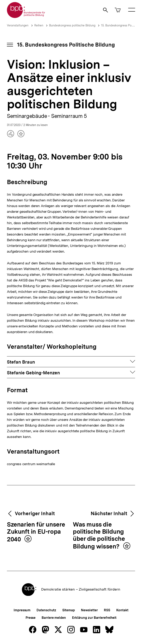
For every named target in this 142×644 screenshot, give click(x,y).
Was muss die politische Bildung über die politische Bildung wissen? (99, 536)
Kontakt (122, 610)
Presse (31, 618)
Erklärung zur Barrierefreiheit (94, 618)
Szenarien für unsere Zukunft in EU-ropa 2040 (36, 532)
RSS (107, 610)
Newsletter (89, 610)
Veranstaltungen (18, 25)
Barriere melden (54, 618)
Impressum (22, 610)
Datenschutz (46, 610)
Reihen (39, 25)
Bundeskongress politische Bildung (73, 25)
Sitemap (68, 610)
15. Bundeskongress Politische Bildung (66, 45)
